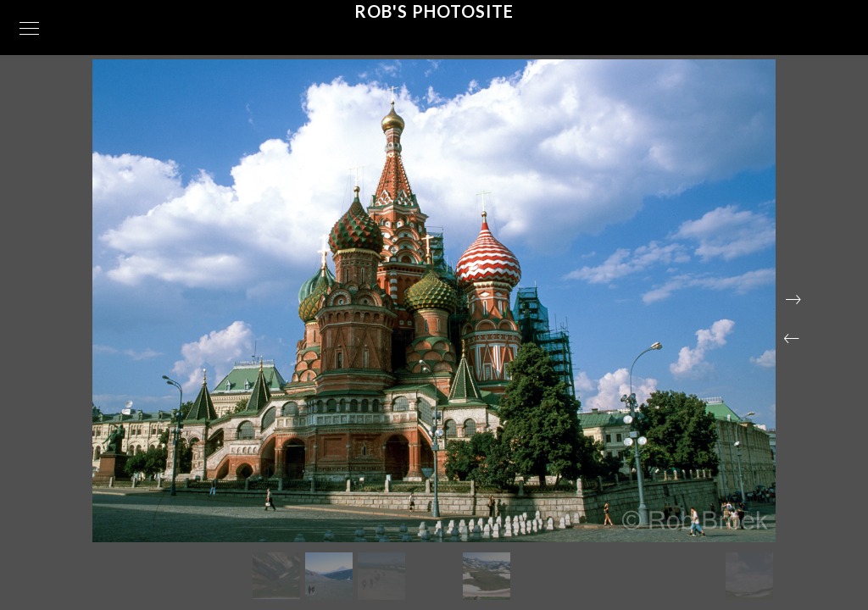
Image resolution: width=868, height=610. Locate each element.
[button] (792, 339)
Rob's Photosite (434, 11)
